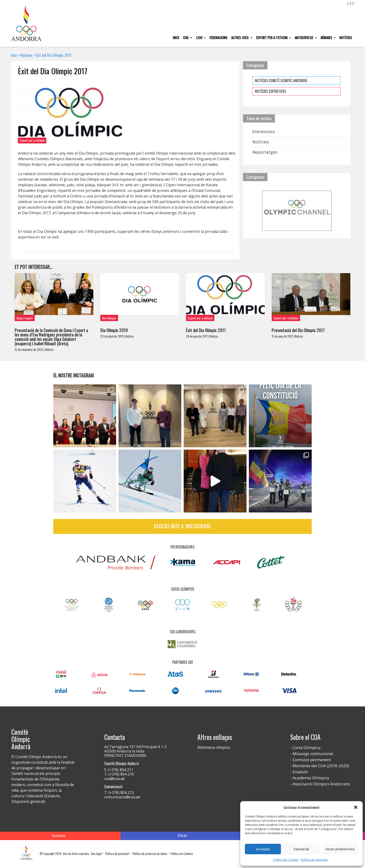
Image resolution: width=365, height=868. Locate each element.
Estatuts (300, 772)
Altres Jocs (240, 37)
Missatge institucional (313, 754)
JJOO (199, 37)
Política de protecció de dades (150, 853)
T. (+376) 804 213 (119, 793)
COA (186, 37)
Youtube (58, 836)
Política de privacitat (314, 860)
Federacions (218, 37)
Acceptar (263, 849)
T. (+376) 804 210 (119, 774)
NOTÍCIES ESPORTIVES (270, 91)
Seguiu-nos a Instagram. (182, 526)
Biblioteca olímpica (214, 747)
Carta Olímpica (307, 748)
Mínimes (327, 37)
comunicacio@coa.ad (122, 797)
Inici (176, 37)
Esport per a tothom (272, 37)
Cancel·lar (301, 849)
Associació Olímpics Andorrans (321, 784)
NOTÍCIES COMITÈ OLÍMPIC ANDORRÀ (281, 81)
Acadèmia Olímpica (311, 778)
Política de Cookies (286, 860)
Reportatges (265, 152)
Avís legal (96, 853)
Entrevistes (264, 132)
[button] (356, 807)
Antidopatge (304, 37)
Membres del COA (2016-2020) (321, 766)
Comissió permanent (312, 760)
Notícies (346, 37)
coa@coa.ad (114, 779)
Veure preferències (340, 849)
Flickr (183, 836)
